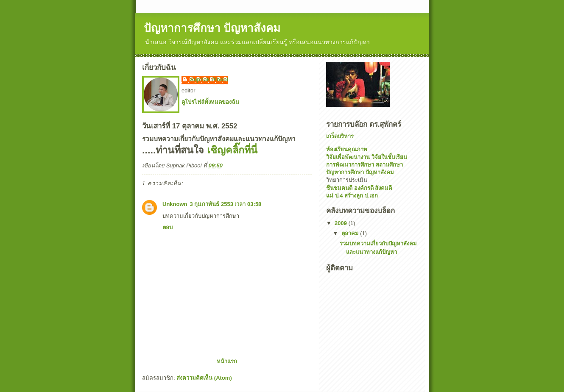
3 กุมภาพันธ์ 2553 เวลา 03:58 (226, 204)
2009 (342, 223)
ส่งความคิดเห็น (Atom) (204, 378)
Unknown (175, 204)
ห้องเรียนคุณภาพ (347, 149)
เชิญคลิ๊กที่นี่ (232, 150)
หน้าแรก (227, 361)
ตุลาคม (351, 233)
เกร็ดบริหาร (340, 136)
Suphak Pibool (209, 79)
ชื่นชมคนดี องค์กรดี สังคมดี (359, 188)
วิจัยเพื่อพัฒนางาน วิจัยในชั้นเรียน (367, 157)
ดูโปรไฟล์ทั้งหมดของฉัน (210, 102)
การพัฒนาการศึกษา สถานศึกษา (364, 165)
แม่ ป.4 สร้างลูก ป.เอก (352, 196)
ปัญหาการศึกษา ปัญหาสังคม (212, 28)
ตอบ (168, 227)
